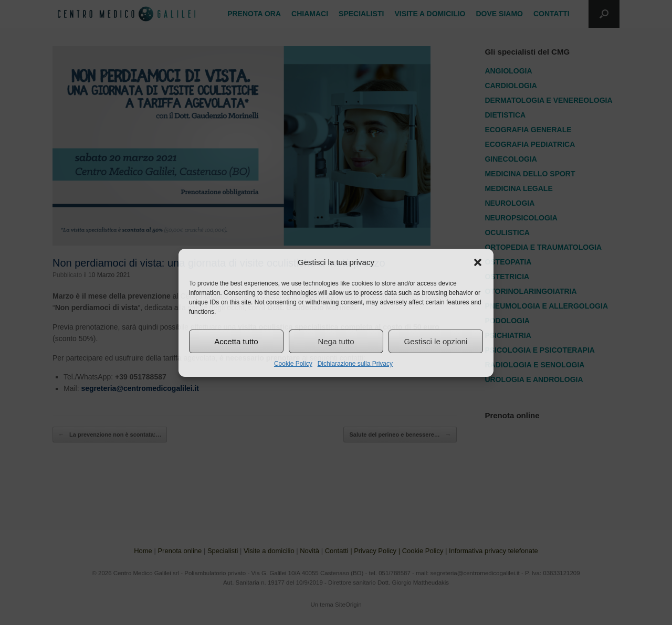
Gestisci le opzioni (436, 341)
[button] (478, 262)
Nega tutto (336, 341)
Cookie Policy (293, 364)
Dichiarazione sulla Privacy (355, 364)
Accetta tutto (236, 341)
